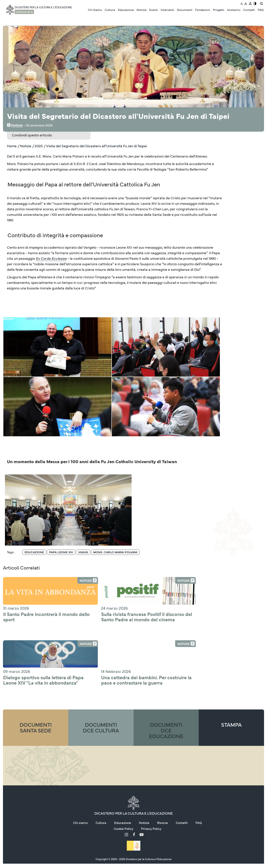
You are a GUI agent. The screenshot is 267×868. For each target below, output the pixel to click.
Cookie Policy (124, 769)
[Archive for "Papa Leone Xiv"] (61, 493)
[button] (36, 346)
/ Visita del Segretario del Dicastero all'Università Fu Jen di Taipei (95, 146)
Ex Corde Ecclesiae (51, 258)
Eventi (154, 10)
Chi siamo (80, 763)
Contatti (249, 10)
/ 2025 (38, 146)
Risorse (162, 763)
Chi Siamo (95, 10)
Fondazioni (203, 10)
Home (12, 146)
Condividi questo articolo (32, 135)
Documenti (185, 10)
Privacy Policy (151, 769)
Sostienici (234, 10)
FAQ (261, 10)
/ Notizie (24, 146)
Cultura (110, 10)
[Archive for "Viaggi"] (83, 493)
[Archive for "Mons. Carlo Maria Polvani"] (115, 493)
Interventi (167, 10)
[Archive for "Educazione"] (34, 493)
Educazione (126, 10)
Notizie (142, 10)
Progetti (219, 10)
